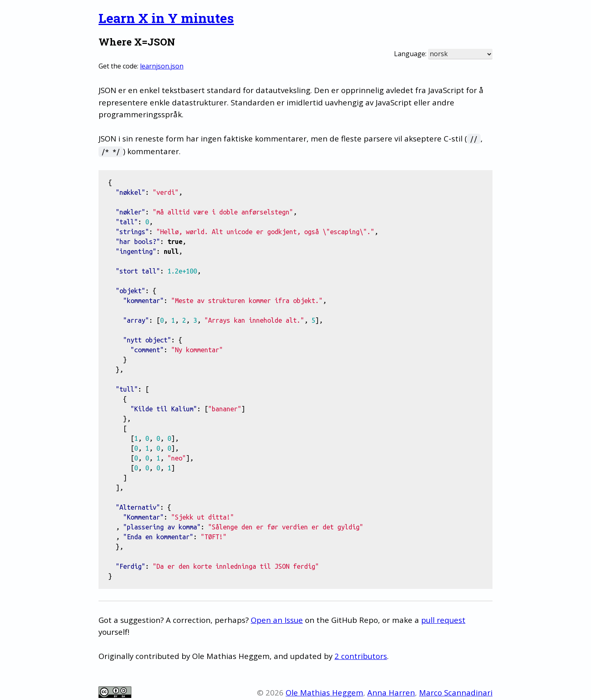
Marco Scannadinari (456, 692)
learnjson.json (162, 66)
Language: (410, 54)
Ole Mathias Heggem (324, 692)
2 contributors (361, 656)
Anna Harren (391, 692)
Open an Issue (277, 620)
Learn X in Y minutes (166, 18)
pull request (443, 620)
